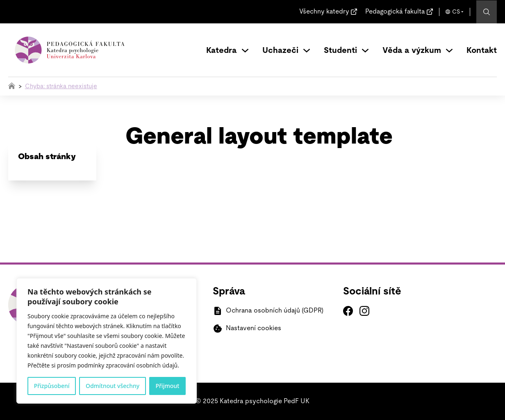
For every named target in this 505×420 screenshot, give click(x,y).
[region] (107, 341)
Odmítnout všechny (113, 386)
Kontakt (482, 50)
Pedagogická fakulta (395, 11)
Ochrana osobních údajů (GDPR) (275, 310)
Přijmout (167, 386)
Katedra (222, 50)
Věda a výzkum (412, 50)
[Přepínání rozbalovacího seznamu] (245, 50)
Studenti (340, 50)
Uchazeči (280, 50)
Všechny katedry (324, 11)
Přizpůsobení (52, 386)
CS (456, 12)
